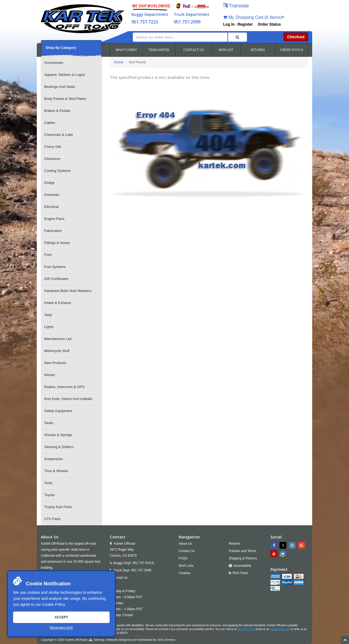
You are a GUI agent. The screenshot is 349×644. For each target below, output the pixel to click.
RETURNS (258, 50)
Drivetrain (52, 195)
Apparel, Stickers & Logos (65, 75)
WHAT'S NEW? (126, 50)
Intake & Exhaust (58, 303)
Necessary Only (61, 628)
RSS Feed (240, 573)
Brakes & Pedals (57, 111)
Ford (48, 255)
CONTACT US (193, 50)
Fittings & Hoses (57, 243)
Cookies (184, 573)
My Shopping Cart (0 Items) (254, 17)
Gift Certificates (56, 279)
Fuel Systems (55, 267)
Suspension (53, 459)
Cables (50, 123)
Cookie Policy (53, 604)
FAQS (183, 558)
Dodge (49, 183)
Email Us (121, 578)
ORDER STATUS (292, 50)
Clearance (52, 159)
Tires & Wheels (56, 471)
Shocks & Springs (58, 435)
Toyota (49, 495)
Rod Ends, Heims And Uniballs (68, 399)
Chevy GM (52, 147)
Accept (61, 617)
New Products (55, 363)
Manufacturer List (58, 339)
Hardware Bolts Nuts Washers (68, 291)
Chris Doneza (166, 640)
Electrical (51, 207)
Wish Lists (186, 566)
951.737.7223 (145, 22)
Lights (49, 327)
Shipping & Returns (243, 558)
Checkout (296, 37)
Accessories (54, 63)
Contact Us (187, 551)
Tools (48, 483)
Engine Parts (54, 219)
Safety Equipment (58, 411)
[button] (236, 6)
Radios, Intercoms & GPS (64, 387)
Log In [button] (229, 24)
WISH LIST (226, 50)
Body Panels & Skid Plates (65, 99)
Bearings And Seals (60, 87)
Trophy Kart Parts (58, 507)
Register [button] (245, 24)
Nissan (50, 375)
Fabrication (53, 231)
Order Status (269, 24)
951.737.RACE (143, 563)
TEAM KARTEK (159, 50)
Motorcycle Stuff (57, 351)
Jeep (48, 315)
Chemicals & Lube (59, 135)
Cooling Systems (58, 171)
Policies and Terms (243, 551)
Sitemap (99, 640)
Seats (49, 423)
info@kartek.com (280, 629)
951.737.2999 (187, 22)
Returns (234, 544)
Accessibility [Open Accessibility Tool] (242, 566)
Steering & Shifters (59, 447)
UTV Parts (52, 519)
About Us (185, 544)
